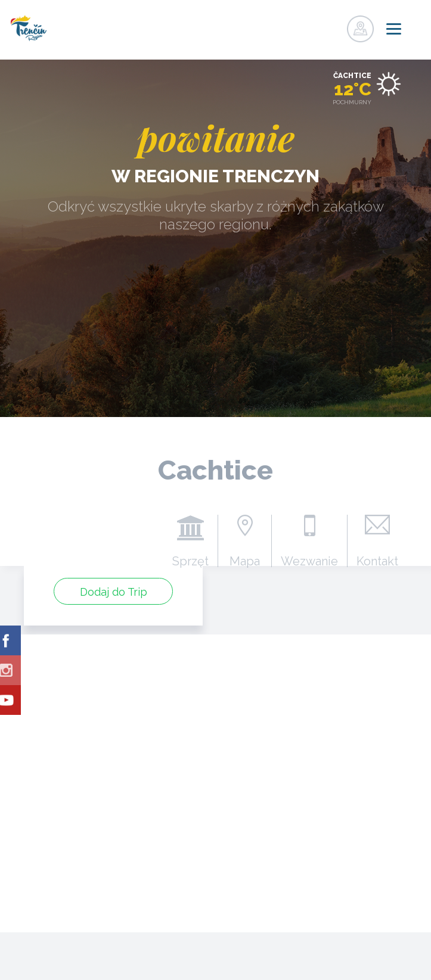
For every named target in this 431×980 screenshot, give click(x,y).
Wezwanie (309, 561)
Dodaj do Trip (114, 592)
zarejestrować (308, 26)
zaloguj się (333, 26)
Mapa (245, 561)
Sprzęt (190, 561)
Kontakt (377, 561)
